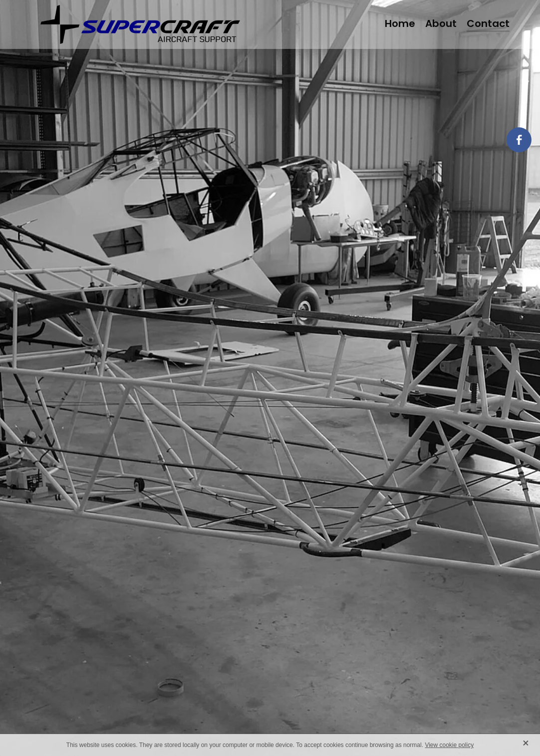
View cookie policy (449, 745)
